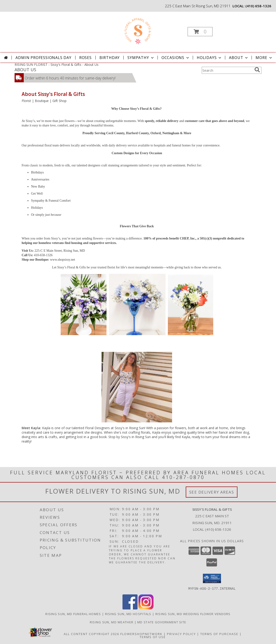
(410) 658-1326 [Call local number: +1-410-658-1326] (258, 6)
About (239, 58)
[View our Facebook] (130, 608)
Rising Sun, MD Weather (112, 622)
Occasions (176, 58)
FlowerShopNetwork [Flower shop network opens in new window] (141, 634)
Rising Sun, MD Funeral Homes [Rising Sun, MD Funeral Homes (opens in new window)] (73, 614)
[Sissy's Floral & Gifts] (137, 30)
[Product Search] (227, 70)
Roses (85, 58)
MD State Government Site (162, 622)
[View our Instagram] (146, 608)
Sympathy (141, 58)
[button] (200, 32)
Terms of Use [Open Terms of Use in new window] (153, 637)
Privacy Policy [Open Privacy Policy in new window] (181, 634)
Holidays (209, 58)
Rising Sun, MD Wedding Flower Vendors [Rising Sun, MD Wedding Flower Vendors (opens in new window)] (193, 614)
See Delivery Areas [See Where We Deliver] (212, 492)
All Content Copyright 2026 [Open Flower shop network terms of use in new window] (91, 634)
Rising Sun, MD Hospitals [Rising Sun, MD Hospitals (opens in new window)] (128, 614)
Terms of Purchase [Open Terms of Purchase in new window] (219, 634)
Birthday (110, 58)
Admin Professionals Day (43, 58)
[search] (257, 70)
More (264, 58)
